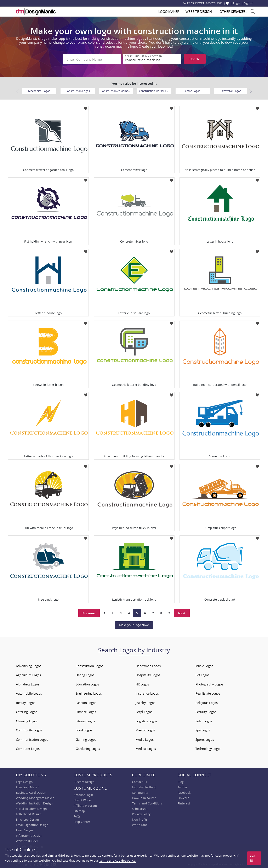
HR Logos (142, 684)
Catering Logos (27, 711)
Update (195, 59)
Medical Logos (146, 748)
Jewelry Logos (145, 702)
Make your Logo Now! (134, 625)
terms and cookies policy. (118, 860)
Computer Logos (28, 748)
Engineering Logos (89, 693)
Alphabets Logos (28, 684)
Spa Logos (203, 730)
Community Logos (29, 730)
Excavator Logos (231, 90)
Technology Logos (208, 748)
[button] (251, 91)
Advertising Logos (29, 665)
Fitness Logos (85, 721)
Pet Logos (202, 674)
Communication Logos (32, 739)
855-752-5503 (214, 3)
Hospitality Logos (148, 674)
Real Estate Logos (208, 693)
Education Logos (87, 684)
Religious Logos (207, 702)
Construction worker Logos (155, 90)
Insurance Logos (147, 693)
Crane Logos (193, 90)
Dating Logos (85, 674)
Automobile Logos (29, 693)
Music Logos (204, 665)
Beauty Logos (26, 702)
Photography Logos (209, 684)
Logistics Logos (146, 721)
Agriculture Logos (28, 674)
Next (182, 613)
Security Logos (206, 711)
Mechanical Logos (39, 90)
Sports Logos (205, 739)
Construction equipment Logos (117, 90)
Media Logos (145, 739)
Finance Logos (86, 711)
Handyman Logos (148, 665)
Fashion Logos (86, 702)
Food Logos (84, 730)
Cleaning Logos (27, 721)
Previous (89, 613)
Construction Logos (78, 90)
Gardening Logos (88, 748)
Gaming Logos (86, 739)
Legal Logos (144, 711)
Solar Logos (204, 721)
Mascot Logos (145, 730)
